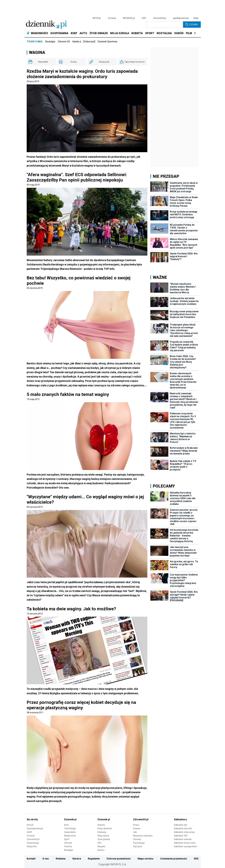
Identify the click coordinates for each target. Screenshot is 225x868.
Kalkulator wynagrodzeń (186, 846)
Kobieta (101, 825)
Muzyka (101, 846)
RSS (196, 859)
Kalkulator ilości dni (183, 828)
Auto (66, 825)
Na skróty (32, 819)
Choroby (137, 839)
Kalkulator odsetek (183, 839)
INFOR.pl (97, 18)
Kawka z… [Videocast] (84, 42)
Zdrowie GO (64, 42)
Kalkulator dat (181, 825)
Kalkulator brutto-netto (185, 843)
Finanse (137, 828)
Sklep (196, 18)
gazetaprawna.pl (181, 18)
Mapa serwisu (145, 859)
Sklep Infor (32, 846)
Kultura (101, 850)
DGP (144, 18)
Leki (135, 832)
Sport (67, 839)
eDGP (29, 832)
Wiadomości (70, 836)
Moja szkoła (103, 836)
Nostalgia (50, 42)
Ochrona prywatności (119, 859)
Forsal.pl (31, 836)
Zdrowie (68, 843)
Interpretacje (33, 843)
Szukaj (192, 25)
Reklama (61, 859)
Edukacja (102, 832)
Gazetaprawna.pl (35, 828)
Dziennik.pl (70, 819)
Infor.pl (30, 825)
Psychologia (139, 843)
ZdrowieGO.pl (160, 18)
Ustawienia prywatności (174, 859)
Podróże (68, 846)
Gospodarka (70, 832)
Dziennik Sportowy (107, 42)
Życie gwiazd (104, 839)
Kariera (77, 859)
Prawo (136, 825)
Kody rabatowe (105, 828)
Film (100, 843)
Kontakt (31, 859)
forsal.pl (112, 18)
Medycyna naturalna (143, 836)
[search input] (165, 25)
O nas (46, 859)
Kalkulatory (180, 819)
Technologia (70, 828)
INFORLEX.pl (129, 18)
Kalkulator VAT (181, 836)
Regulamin (94, 859)
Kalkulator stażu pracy (184, 832)
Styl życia (138, 846)
